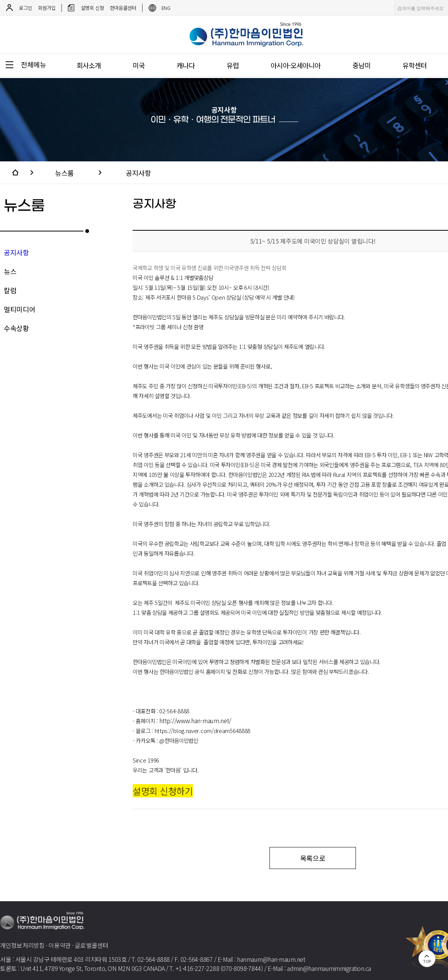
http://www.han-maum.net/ (195, 721)
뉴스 (10, 271)
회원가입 (47, 8)
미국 (139, 65)
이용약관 (60, 945)
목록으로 (313, 858)
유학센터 (415, 65)
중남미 (362, 65)
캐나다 (186, 65)
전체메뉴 (34, 64)
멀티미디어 (20, 309)
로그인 (26, 8)
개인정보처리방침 (22, 945)
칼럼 (10, 290)
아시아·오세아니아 (296, 65)
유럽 (233, 65)
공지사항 (138, 173)
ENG (166, 8)
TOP (427, 961)
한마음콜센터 (123, 8)
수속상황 (16, 328)
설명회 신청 (92, 8)
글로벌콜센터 (91, 945)
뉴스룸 (64, 173)
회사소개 (89, 65)
